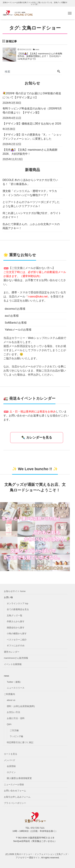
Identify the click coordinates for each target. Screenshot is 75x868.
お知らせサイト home (15, 591)
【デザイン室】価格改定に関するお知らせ (28, 124)
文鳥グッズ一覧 (15, 615)
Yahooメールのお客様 (18, 330)
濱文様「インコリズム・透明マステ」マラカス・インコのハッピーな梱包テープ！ (30, 193)
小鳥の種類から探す (17, 634)
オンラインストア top (18, 603)
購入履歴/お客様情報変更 (19, 778)
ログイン (11, 772)
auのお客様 (12, 316)
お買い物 (8, 597)
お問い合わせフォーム (15, 791)
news (6, 676)
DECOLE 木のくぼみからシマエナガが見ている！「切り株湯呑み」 (30, 182)
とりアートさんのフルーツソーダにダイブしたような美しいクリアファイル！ (31, 204)
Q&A (9, 724)
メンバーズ (9, 760)
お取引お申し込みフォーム (17, 797)
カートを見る (11, 754)
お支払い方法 (13, 712)
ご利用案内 (9, 694)
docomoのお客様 (15, 309)
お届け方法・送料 (16, 718)
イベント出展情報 (13, 664)
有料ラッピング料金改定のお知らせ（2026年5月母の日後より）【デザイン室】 (32, 110)
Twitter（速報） (14, 682)
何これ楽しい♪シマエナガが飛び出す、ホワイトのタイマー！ (32, 215)
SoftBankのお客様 (16, 323)
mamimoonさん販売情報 (16, 658)
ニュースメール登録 (14, 785)
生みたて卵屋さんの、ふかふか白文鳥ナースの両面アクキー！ (31, 226)
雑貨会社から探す (16, 628)
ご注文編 (14, 730)
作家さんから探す (16, 621)
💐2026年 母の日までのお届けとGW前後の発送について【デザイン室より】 (32, 95)
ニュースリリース (16, 688)
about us (11, 700)
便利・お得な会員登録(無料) (21, 706)
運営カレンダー (12, 652)
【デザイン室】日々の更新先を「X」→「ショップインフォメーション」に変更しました (32, 137)
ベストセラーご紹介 (17, 640)
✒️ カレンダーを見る (37, 437)
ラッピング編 (16, 736)
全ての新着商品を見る (18, 609)
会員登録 (11, 766)
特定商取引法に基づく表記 (20, 742)
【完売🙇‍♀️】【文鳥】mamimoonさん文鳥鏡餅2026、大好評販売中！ (30, 152)
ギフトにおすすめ (16, 646)
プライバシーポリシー (15, 803)
